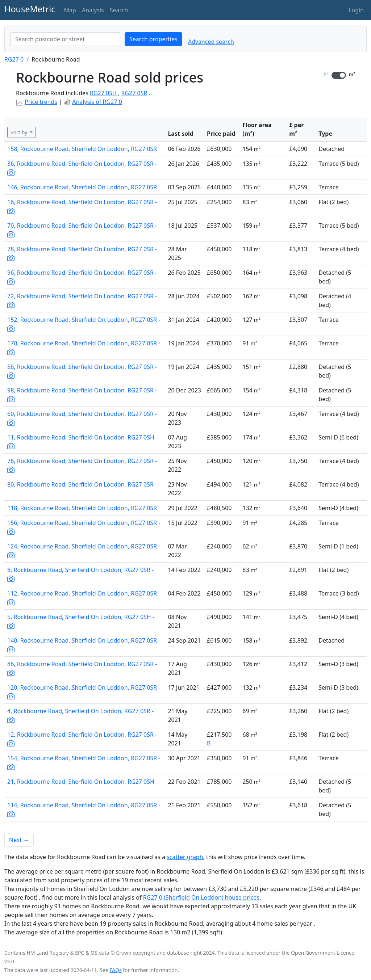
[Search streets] (66, 39)
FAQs (115, 970)
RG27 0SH (103, 93)
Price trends (41, 102)
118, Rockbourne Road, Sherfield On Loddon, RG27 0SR (82, 508)
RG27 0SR (134, 93)
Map (70, 10)
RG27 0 (14, 59)
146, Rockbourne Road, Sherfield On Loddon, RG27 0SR (82, 187)
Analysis (93, 10)
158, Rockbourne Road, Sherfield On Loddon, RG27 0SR (82, 149)
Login (356, 10)
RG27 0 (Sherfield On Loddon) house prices (201, 897)
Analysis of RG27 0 (97, 102)
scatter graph (185, 857)
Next (19, 840)
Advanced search (211, 42)
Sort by (20, 132)
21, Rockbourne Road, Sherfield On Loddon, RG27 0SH (81, 782)
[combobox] (66, 39)
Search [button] (119, 10)
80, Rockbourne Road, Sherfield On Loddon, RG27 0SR (80, 484)
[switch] (339, 75)
